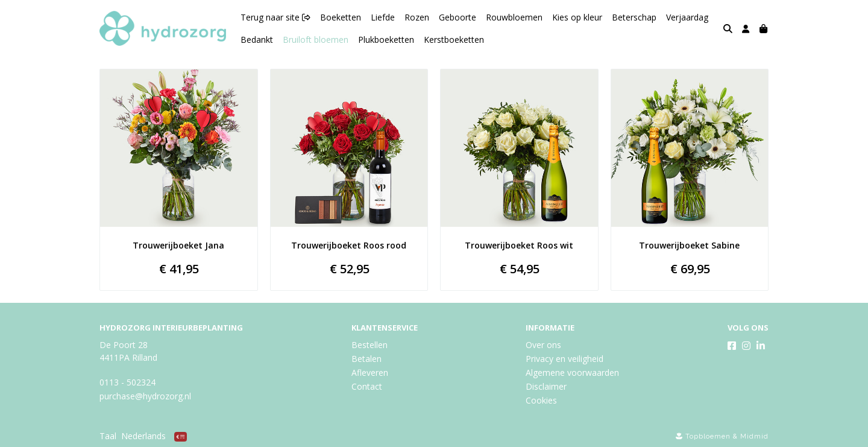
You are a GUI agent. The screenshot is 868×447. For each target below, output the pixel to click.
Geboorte (458, 17)
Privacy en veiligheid (565, 359)
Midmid (754, 436)
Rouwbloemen (514, 17)
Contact (367, 386)
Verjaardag (687, 17)
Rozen (417, 17)
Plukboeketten (386, 40)
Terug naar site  (275, 17)
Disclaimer (546, 386)
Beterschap (634, 17)
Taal (108, 436)
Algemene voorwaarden (572, 372)
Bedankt (257, 40)
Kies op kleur (577, 17)
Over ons (543, 345)
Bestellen (370, 345)
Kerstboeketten (454, 40)
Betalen (366, 359)
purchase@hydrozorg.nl (145, 396)
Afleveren (370, 372)
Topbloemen (708, 436)
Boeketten (341, 17)
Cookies (541, 400)
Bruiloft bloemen (316, 40)
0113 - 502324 (127, 382)
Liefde (383, 17)
